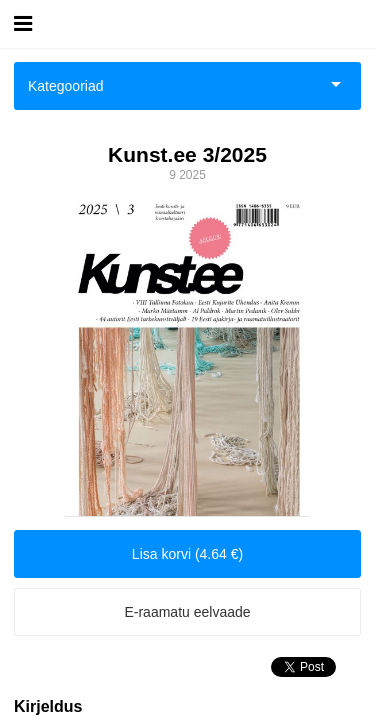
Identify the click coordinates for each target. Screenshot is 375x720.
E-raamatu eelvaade (187, 612)
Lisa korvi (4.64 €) (187, 554)
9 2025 (187, 175)
